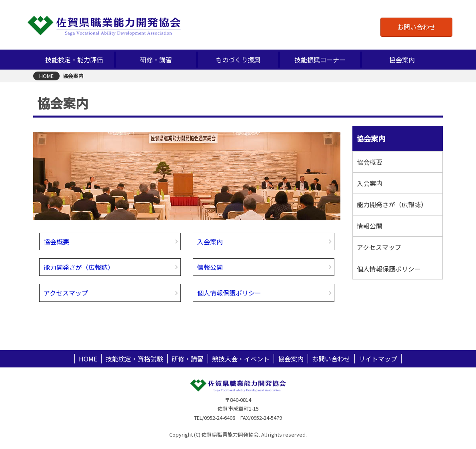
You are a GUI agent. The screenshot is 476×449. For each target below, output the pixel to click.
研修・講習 (188, 359)
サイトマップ (378, 359)
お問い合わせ (416, 27)
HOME (88, 359)
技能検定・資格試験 (134, 359)
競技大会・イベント (241, 359)
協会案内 (291, 359)
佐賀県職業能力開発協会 (104, 26)
